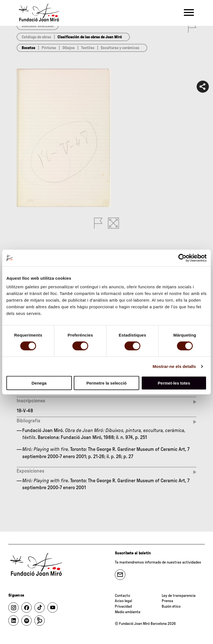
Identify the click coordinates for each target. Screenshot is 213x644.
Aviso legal (123, 601)
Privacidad (123, 607)
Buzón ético (171, 607)
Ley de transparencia (179, 596)
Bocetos (28, 48)
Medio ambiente (128, 612)
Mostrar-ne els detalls (174, 366)
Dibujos (69, 48)
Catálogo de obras (36, 37)
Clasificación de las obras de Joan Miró (90, 37)
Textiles (88, 48)
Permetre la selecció (106, 383)
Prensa (167, 601)
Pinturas (49, 48)
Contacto (122, 596)
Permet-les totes (174, 383)
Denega (39, 383)
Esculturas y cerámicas (120, 48)
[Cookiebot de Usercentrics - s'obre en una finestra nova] (182, 258)
